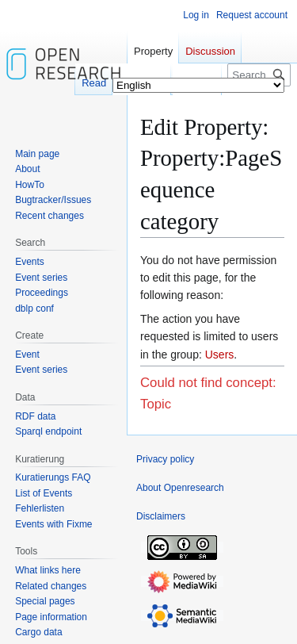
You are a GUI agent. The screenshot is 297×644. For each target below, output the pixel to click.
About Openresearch (180, 488)
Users (220, 355)
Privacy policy (165, 459)
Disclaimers (161, 516)
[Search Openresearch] (259, 75)
